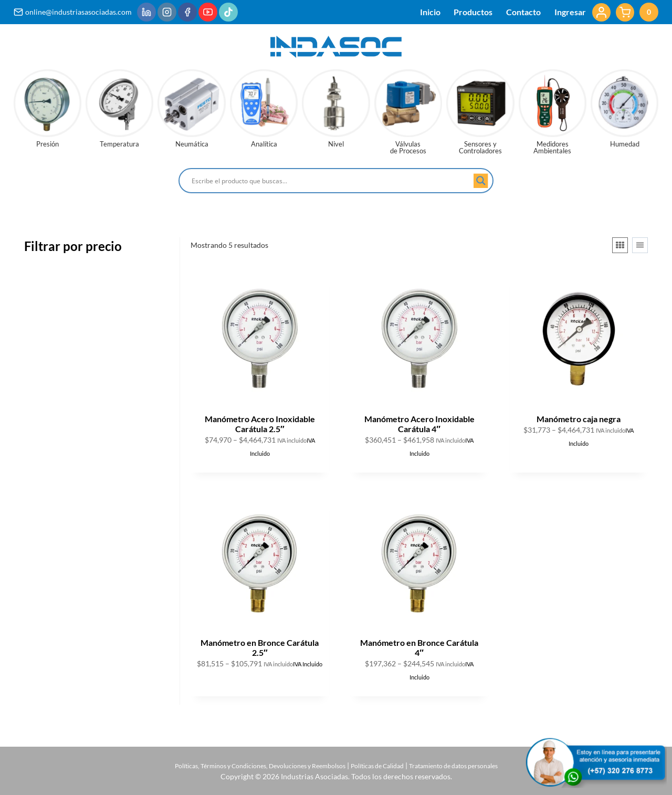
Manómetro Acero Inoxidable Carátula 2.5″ (260, 424)
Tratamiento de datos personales (475, 765)
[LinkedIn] (146, 12)
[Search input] (331, 181)
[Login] (601, 12)
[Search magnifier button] (481, 181)
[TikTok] (228, 12)
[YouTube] (208, 12)
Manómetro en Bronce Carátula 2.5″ (260, 647)
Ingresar (570, 12)
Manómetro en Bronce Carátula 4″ (419, 647)
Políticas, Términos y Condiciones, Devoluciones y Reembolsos (246, 765)
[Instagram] (167, 12)
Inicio (430, 12)
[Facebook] (187, 12)
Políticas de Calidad (385, 765)
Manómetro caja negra (579, 419)
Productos (473, 12)
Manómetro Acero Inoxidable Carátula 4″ (419, 424)
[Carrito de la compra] (637, 12)
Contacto (523, 12)
